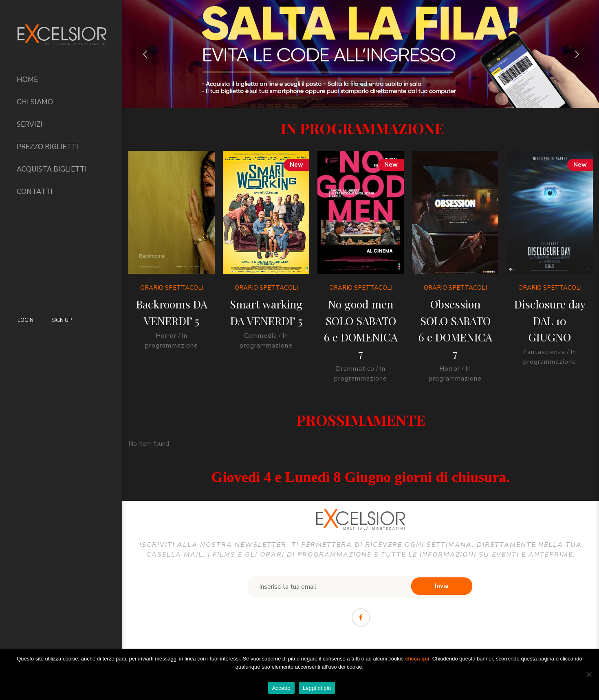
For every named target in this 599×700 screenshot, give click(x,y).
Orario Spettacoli (172, 288)
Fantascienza (541, 352)
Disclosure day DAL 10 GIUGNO (547, 320)
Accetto (281, 688)
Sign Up (62, 320)
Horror (166, 336)
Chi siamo (35, 102)
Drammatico (353, 369)
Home (27, 80)
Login (25, 320)
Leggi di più (317, 688)
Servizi (30, 124)
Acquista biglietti (52, 169)
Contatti (35, 192)
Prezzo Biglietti (47, 147)
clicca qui (417, 659)
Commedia (260, 336)
